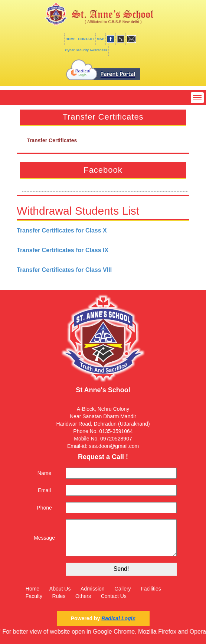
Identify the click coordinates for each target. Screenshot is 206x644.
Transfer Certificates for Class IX (63, 250)
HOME (71, 39)
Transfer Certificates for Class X (62, 230)
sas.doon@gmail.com (114, 446)
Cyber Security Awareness (86, 50)
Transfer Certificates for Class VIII (64, 270)
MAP (101, 39)
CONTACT (86, 39)
